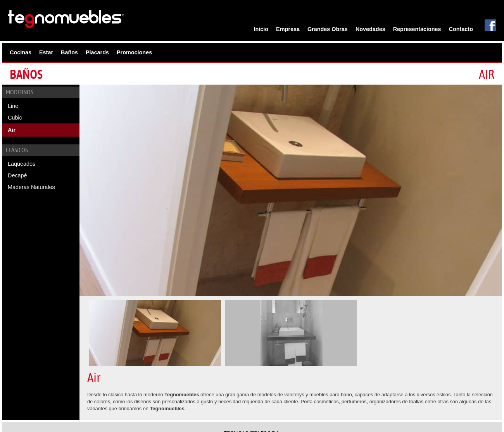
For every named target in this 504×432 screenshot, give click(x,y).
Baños (69, 52)
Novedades (370, 29)
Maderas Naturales (31, 187)
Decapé (17, 175)
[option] (291, 190)
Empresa (288, 29)
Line (13, 106)
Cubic (15, 118)
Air (12, 130)
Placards (97, 52)
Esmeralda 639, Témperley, (252, 395)
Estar (46, 52)
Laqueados (22, 164)
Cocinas (21, 52)
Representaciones (417, 29)
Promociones (134, 52)
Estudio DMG (480, 418)
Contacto (461, 29)
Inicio (261, 29)
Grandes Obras (328, 29)
